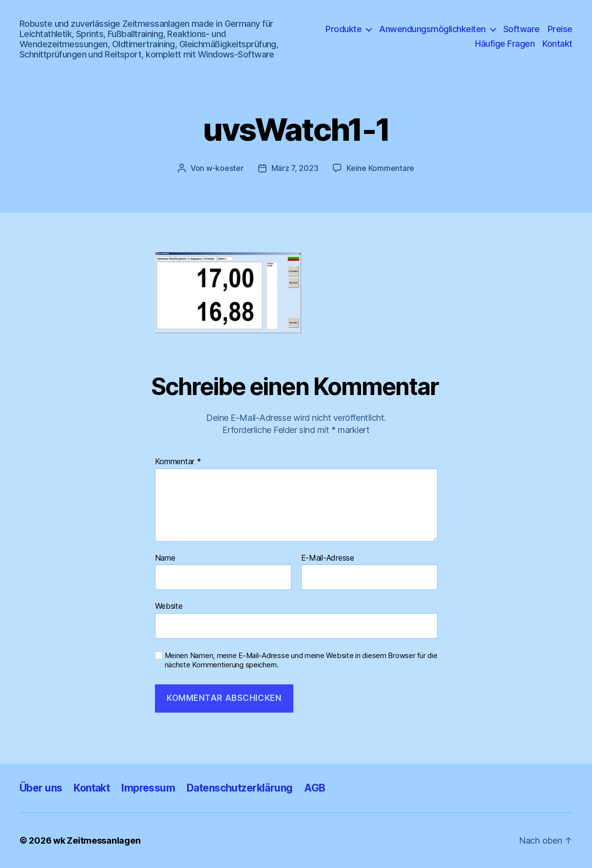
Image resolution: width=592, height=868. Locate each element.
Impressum (148, 788)
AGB (315, 788)
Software (522, 29)
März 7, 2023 (295, 168)
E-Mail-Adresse (328, 558)
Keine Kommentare (380, 168)
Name (165, 558)
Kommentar (178, 462)
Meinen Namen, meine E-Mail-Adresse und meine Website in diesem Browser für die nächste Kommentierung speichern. (301, 660)
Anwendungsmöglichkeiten (432, 29)
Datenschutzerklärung (239, 788)
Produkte (344, 29)
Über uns (41, 788)
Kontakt (557, 44)
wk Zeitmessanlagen (97, 840)
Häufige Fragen (505, 44)
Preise (560, 29)
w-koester (225, 168)
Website (169, 606)
